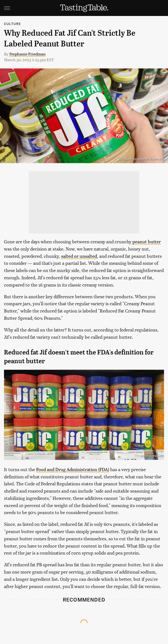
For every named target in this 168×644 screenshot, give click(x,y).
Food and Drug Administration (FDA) (73, 469)
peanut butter (147, 241)
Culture (12, 24)
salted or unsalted (79, 256)
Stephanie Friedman (27, 54)
